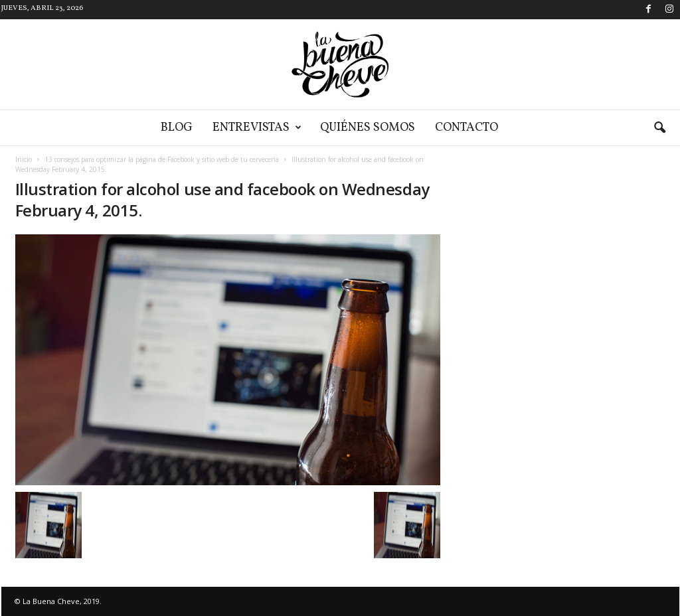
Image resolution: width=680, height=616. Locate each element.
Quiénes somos (368, 128)
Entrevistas (257, 128)
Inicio (24, 159)
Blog (177, 128)
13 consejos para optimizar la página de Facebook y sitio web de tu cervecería (162, 159)
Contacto (467, 128)
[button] (659, 128)
